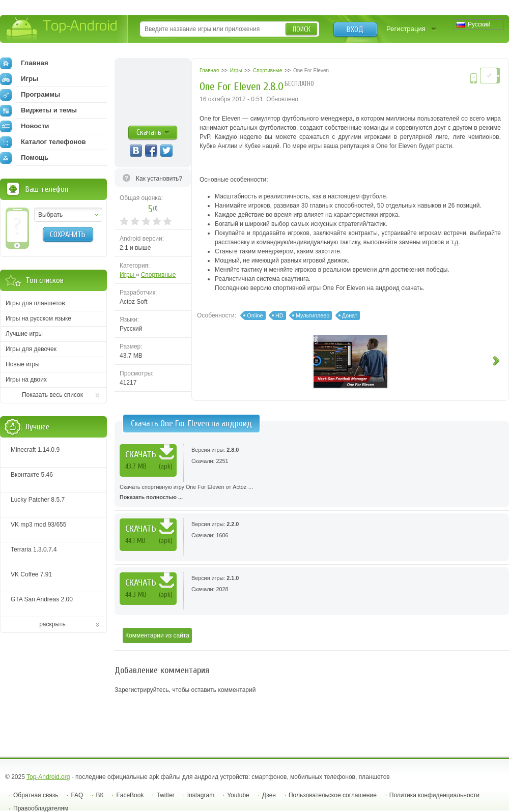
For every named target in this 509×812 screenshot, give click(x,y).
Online (255, 315)
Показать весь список (52, 395)
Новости (24, 126)
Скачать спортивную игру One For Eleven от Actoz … (312, 493)
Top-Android (62, 30)
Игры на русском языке (38, 318)
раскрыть (52, 624)
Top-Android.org (48, 777)
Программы (30, 95)
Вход (355, 30)
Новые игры (23, 364)
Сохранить (68, 235)
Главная (24, 63)
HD (279, 315)
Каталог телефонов (43, 142)
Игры (128, 275)
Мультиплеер (313, 315)
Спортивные (159, 275)
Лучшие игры (24, 334)
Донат (350, 315)
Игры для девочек (31, 349)
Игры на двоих (26, 380)
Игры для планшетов (35, 303)
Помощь (24, 158)
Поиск (302, 29)
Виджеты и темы (38, 110)
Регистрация (406, 29)
